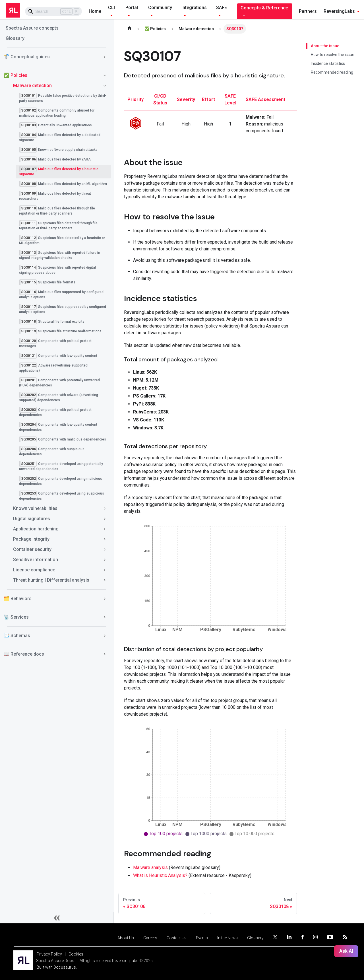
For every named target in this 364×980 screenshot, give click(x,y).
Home (95, 11)
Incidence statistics (328, 63)
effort (208, 99)
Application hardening (36, 529)
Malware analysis (150, 867)
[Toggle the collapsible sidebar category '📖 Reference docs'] (105, 654)
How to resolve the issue (333, 55)
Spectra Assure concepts (32, 28)
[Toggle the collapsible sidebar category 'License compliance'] (105, 570)
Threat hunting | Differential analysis (51, 580)
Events (202, 938)
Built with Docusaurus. (57, 967)
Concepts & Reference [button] (264, 8)
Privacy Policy (49, 954)
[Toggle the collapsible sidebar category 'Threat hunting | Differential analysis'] (105, 580)
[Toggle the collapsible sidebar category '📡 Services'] (105, 617)
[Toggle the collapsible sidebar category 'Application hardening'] (105, 529)
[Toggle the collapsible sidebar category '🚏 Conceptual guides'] (105, 57)
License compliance (34, 570)
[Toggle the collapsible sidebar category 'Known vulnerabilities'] (105, 508)
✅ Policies (15, 75)
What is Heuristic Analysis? (160, 875)
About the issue (325, 46)
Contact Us (177, 938)
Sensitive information (36, 560)
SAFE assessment (265, 99)
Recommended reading (332, 72)
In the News (227, 938)
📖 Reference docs (24, 654)
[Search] (53, 11)
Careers (150, 938)
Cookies (76, 954)
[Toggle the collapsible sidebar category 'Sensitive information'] (105, 560)
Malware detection (32, 86)
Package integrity (31, 539)
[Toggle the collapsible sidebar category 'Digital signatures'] (105, 519)
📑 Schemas (17, 636)
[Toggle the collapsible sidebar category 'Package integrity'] (105, 539)
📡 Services (16, 617)
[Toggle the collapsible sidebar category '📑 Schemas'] (105, 636)
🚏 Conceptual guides (27, 57)
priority (136, 99)
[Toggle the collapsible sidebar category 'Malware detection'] (105, 86)
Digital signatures (32, 519)
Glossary (15, 38)
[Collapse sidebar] (57, 918)
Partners (308, 11)
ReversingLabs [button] (339, 11)
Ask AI (346, 951)
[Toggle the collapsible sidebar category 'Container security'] (105, 549)
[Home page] (129, 29)
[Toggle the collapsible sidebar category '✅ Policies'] (105, 75)
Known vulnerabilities (35, 508)
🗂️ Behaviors (18, 599)
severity (186, 99)
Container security (32, 549)
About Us (126, 938)
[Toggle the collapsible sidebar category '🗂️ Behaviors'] (105, 599)
